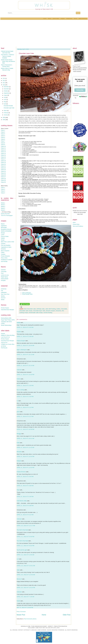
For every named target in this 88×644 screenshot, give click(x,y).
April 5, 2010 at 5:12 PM (25, 407)
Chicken (3, 244)
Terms (75, 19)
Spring (3, 296)
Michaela (19, 452)
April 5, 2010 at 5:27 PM (25, 416)
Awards (3, 334)
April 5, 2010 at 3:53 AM (25, 327)
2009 (4, 118)
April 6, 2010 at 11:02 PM (26, 468)
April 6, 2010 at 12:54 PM (26, 457)
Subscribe (80, 90)
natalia (19, 323)
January (6, 115)
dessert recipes (51, 311)
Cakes (3, 252)
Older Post (67, 615)
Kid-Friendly (4, 261)
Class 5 (3, 137)
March (6, 111)
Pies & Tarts (4, 258)
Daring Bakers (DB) (6, 318)
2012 (4, 81)
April (5, 104)
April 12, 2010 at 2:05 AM (25, 555)
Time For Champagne (7, 215)
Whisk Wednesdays (6, 325)
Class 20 (3, 164)
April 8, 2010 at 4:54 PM (25, 477)
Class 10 (3, 146)
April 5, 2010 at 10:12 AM (25, 355)
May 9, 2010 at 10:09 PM (25, 608)
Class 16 (3, 157)
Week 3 (3, 207)
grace (18, 412)
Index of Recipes (27, 293)
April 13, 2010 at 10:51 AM (26, 566)
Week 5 (3, 210)
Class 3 (3, 134)
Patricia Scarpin (21, 341)
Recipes (63, 19)
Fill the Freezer (5, 308)
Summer (3, 298)
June (5, 100)
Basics (3, 224)
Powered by (80, 97)
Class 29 (3, 180)
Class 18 (3, 161)
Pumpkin (3, 280)
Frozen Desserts (5, 256)
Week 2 (3, 205)
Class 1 (3, 130)
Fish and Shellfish (6, 245)
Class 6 (3, 139)
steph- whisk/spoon (22, 350)
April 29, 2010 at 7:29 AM (25, 597)
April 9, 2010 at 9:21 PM (25, 515)
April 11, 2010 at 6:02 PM (26, 546)
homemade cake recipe (36, 313)
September (7, 93)
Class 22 (3, 168)
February (6, 113)
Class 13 (3, 152)
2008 (4, 120)
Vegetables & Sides (6, 247)
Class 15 (3, 155)
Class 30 (3, 182)
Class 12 (3, 150)
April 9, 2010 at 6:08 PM (25, 506)
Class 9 (3, 145)
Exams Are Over (5, 214)
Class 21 (3, 166)
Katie (18, 443)
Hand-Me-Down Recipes (8, 310)
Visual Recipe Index (27, 294)
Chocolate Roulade (8, 106)
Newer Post (21, 615)
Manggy (19, 434)
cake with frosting (51, 309)
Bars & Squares (5, 251)
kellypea (19, 461)
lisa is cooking (20, 390)
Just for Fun (4, 342)
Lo (17, 401)
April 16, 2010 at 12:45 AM (26, 575)
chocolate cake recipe (26, 311)
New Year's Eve (5, 294)
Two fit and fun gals (22, 550)
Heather (19, 332)
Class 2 (3, 132)
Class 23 (3, 170)
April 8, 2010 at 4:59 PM (25, 486)
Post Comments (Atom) (30, 619)
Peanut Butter (5, 279)
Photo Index (56, 19)
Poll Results (4, 348)
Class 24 (3, 171)
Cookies (3, 254)
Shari (18, 490)
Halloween (4, 292)
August (6, 95)
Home (45, 19)
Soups (3, 240)
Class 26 (3, 175)
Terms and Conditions (78, 226)
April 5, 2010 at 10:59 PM (26, 429)
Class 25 (3, 173)
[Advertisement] (44, 33)
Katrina (19, 379)
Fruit (2, 273)
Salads (3, 238)
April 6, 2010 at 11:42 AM (25, 447)
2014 (4, 78)
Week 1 (3, 203)
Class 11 (3, 148)
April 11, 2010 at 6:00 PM (26, 537)
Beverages (4, 227)
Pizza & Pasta (5, 236)
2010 (4, 85)
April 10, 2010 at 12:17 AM (26, 526)
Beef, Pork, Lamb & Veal (8, 242)
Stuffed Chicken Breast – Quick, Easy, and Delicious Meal (8, 61)
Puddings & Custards (7, 260)
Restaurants (69, 19)
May (5, 102)
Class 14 (3, 154)
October (6, 91)
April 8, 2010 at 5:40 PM (25, 497)
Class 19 (3, 162)
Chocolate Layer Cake (9, 108)
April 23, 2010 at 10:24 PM (26, 588)
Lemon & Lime (5, 275)
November (7, 89)
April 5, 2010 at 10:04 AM (25, 346)
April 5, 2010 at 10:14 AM (25, 366)
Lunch (3, 235)
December (7, 87)
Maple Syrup (4, 277)
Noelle (18, 601)
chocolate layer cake (39, 311)
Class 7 (3, 141)
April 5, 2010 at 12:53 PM (26, 375)
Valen (18, 570)
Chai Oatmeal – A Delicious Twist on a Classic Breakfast (8, 56)
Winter (3, 300)
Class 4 (3, 136)
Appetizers (4, 226)
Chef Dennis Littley (22, 501)
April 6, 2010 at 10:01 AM (25, 438)
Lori (18, 559)
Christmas (4, 289)
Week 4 (3, 208)
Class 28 (3, 179)
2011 (4, 83)
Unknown (19, 370)
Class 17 (3, 159)
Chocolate (4, 271)
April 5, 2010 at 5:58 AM (25, 336)
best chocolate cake (30, 309)
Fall (2, 291)
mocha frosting (48, 313)
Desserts (3, 249)
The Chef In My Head (22, 530)
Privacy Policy (76, 224)
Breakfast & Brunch (6, 229)
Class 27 (3, 177)
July (5, 97)
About (50, 19)
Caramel (3, 270)
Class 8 (3, 143)
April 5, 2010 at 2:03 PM (25, 386)
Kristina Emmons (21, 472)
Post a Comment (21, 612)
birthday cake (41, 309)
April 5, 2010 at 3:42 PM (25, 397)
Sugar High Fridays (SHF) (8, 320)
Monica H (19, 579)
